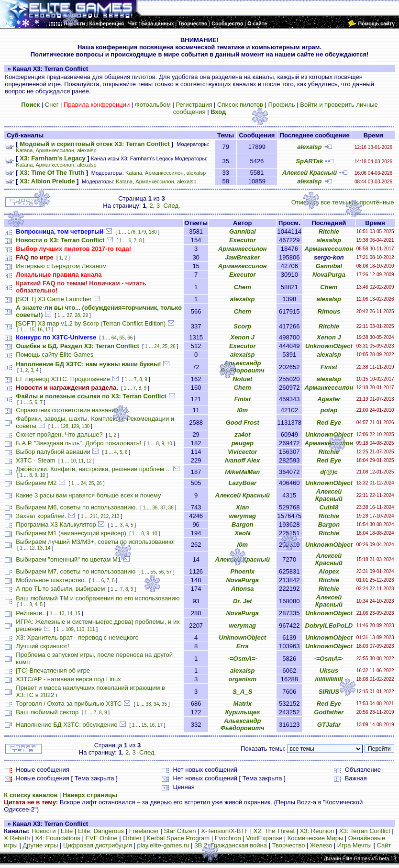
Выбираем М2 (36, 483)
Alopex (329, 571)
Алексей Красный (310, 173)
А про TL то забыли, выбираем (60, 589)
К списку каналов (31, 795)
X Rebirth (17, 838)
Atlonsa (243, 589)
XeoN (242, 533)
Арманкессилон (55, 150)
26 (173, 346)
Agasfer (329, 399)
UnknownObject (329, 346)
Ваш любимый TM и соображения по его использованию (98, 598)
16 (40, 330)
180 (153, 232)
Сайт (384, 845)
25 (165, 346)
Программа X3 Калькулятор (56, 524)
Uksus (329, 671)
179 (142, 232)
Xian (242, 507)
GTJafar (329, 725)
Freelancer (144, 831)
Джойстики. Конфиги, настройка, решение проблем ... (93, 469)
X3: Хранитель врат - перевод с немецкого (77, 637)
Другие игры (41, 845)
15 (32, 330)
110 (80, 629)
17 (48, 330)
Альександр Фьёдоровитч (243, 367)
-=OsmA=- (243, 659)
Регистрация (194, 105)
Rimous (329, 311)
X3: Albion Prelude (47, 181)
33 (149, 704)
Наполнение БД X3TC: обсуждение (66, 725)
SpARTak (309, 161)
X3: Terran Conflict (365, 831)
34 (156, 704)
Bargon (243, 524)
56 (161, 572)
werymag (243, 516)
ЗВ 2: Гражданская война (231, 845)
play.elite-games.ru (163, 845)
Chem (243, 287)
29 (85, 315)
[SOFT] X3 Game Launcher (54, 299)
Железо (321, 845)
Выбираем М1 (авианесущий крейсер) (71, 533)
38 (171, 508)
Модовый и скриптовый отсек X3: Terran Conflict (94, 144)
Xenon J (242, 337)
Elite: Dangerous (101, 831)
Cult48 (329, 507)
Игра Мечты (355, 845)
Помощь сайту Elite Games (55, 355)
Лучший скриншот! (42, 646)
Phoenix (242, 571)
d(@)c (329, 472)
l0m (243, 410)
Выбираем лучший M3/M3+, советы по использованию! (95, 542)
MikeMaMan (242, 472)
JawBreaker (242, 257)
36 (155, 508)
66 (130, 338)
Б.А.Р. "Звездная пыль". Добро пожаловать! (78, 443)
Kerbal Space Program (178, 838)
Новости (44, 831)
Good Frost (243, 423)
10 (170, 444)
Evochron (228, 838)
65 (122, 338)
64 (114, 338)
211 (94, 516)
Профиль (281, 105)
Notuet (242, 379)
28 (77, 315)
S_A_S (242, 692)
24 (157, 346)
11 (81, 461)
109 (70, 629)
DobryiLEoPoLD (329, 626)
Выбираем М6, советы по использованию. (76, 507)
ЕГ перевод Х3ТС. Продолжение (63, 379)
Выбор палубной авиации (53, 452)
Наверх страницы (90, 795)
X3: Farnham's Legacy (52, 158)
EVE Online (101, 838)
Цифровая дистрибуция (98, 845)
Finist (329, 367)
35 (164, 704)
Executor (243, 240)
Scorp (242, 326)
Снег (52, 105)
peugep (243, 443)
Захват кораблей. (41, 516)
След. (172, 206)
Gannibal (243, 231)
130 (86, 426)
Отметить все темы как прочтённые (343, 202)
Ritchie (329, 231)
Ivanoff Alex (242, 460)
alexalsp (87, 150)
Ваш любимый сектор (47, 712)
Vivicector (243, 452)
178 (131, 232)
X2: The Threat (274, 831)
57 (169, 572)
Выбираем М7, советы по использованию (76, 571)
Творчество (289, 845)
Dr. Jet (243, 601)
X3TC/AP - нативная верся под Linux (68, 679)
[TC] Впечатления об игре (53, 671)
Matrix (243, 704)
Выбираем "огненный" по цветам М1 (68, 559)
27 (70, 315)
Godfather (329, 712)
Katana (24, 150)
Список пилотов (240, 105)
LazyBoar (243, 483)
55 (153, 572)
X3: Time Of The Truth (52, 173)
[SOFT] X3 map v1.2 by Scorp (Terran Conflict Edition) (91, 323)
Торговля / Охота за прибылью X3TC (69, 704)
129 (75, 426)
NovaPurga (329, 275)
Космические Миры (315, 838)
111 (91, 629)
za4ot (242, 434)
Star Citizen (180, 831)
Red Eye (329, 423)
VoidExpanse (264, 838)
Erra (243, 646)
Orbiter (132, 838)
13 (40, 548)
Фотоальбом (153, 105)
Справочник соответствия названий (67, 410)
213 (116, 516)
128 (64, 426)
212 (105, 516)
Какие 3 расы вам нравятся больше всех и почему (88, 495)
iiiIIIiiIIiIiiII (329, 679)
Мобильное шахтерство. (51, 580)
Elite (67, 831)
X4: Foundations (58, 838)
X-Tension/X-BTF (225, 831)
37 (163, 508)
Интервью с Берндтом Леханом (61, 266)
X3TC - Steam (35, 460)
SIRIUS (329, 692)
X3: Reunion (317, 831)
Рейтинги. (30, 613)
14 (48, 548)
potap (329, 410)
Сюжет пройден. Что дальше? (59, 434)
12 (89, 461)
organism (243, 679)
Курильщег (242, 712)
